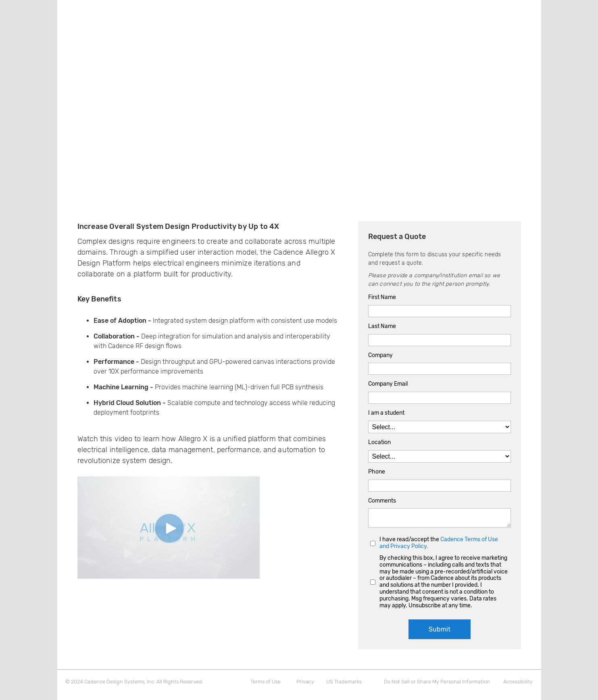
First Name (382, 297)
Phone (377, 472)
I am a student (386, 413)
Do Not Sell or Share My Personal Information (437, 682)
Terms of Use (266, 682)
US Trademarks (344, 682)
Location (379, 442)
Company (380, 355)
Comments (382, 501)
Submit (440, 629)
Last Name (382, 326)
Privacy (305, 682)
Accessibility (518, 682)
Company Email (388, 384)
